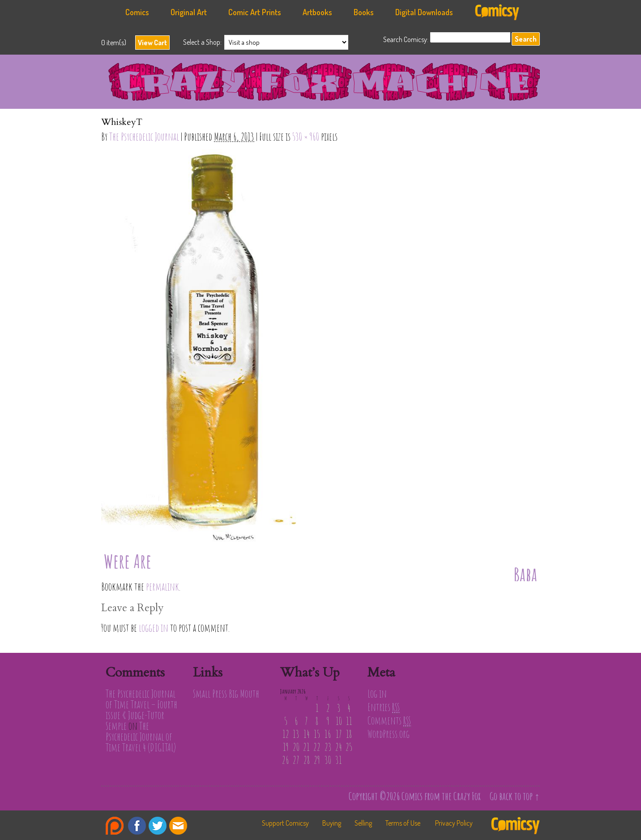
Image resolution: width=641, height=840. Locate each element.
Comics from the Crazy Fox (325, 84)
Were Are (128, 561)
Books (364, 12)
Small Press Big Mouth (226, 694)
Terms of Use (403, 823)
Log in (377, 694)
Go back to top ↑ (515, 796)
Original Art (189, 12)
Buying (332, 823)
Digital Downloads (424, 12)
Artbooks (317, 12)
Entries (384, 707)
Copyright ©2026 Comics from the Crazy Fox (415, 796)
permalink (162, 587)
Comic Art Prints (255, 12)
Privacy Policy (454, 823)
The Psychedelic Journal (144, 137)
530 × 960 (306, 137)
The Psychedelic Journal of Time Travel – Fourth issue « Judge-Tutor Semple (141, 710)
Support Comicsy (285, 823)
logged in (154, 628)
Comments (389, 720)
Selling (363, 823)
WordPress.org (389, 734)
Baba (525, 574)
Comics (137, 12)
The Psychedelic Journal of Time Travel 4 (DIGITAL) (141, 737)
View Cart (152, 43)
